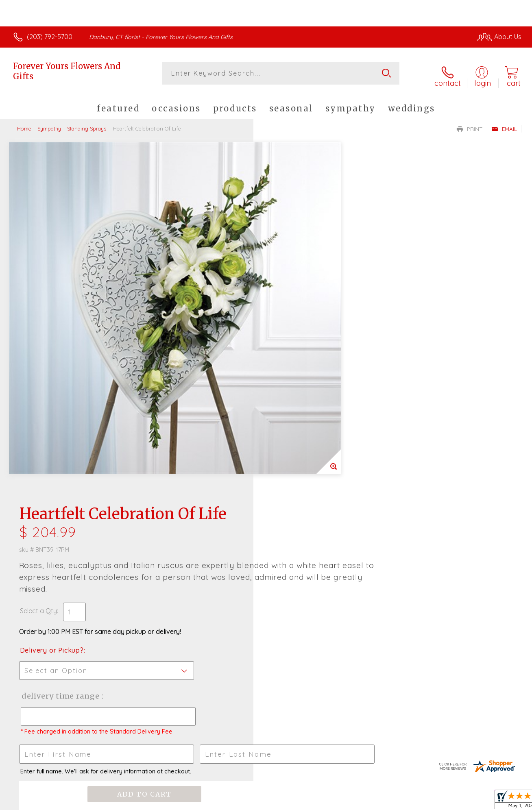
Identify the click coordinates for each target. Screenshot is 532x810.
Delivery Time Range (307, 327)
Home (24, 124)
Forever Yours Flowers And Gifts (67, 71)
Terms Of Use (342, 801)
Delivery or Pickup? (299, 281)
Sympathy (49, 124)
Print (470, 124)
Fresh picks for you (266, 518)
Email (504, 124)
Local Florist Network (448, 801)
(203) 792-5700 (50, 37)
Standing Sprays (87, 124)
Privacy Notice (390, 801)
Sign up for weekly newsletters (266, 563)
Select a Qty (285, 242)
